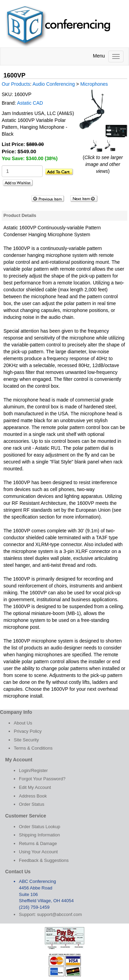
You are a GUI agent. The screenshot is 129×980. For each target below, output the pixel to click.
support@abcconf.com (60, 914)
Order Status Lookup (40, 827)
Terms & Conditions (33, 748)
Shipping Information (39, 835)
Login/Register (33, 770)
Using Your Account (38, 852)
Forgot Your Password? (42, 779)
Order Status (32, 804)
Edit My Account (35, 787)
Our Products (16, 84)
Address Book (33, 796)
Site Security (26, 740)
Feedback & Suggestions (44, 860)
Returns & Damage (38, 843)
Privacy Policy (28, 731)
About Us (23, 723)
